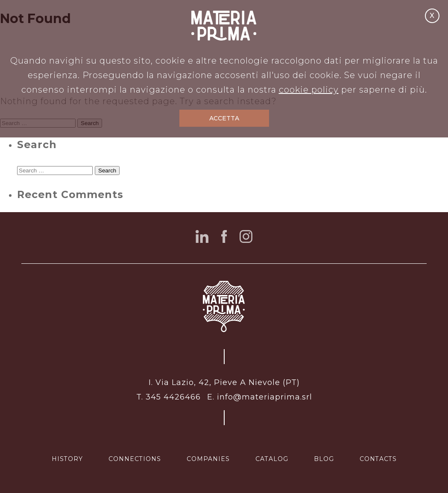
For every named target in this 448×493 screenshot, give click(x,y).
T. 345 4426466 (168, 397)
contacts (378, 459)
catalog (272, 459)
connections (135, 459)
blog (324, 459)
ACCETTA (224, 118)
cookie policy (309, 90)
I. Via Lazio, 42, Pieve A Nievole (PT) (224, 382)
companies (208, 459)
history (67, 459)
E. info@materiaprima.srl (260, 397)
